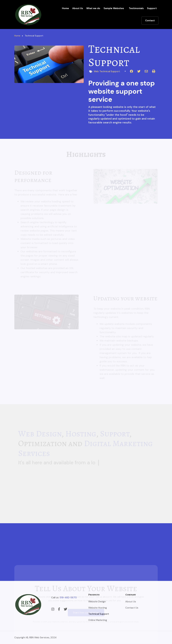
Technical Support (99, 614)
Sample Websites (114, 8)
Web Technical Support (107, 71)
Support (152, 8)
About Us (78, 8)
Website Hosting (98, 608)
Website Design (97, 602)
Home (65, 8)
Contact (150, 21)
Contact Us (132, 608)
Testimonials (136, 8)
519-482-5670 (68, 597)
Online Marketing (98, 620)
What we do (93, 8)
